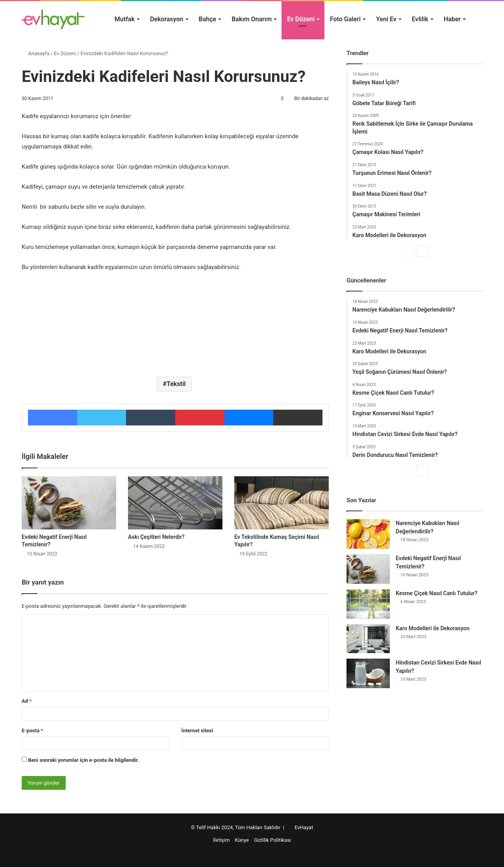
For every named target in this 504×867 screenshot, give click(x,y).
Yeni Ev (386, 19)
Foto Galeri (345, 19)
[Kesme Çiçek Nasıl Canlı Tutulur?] (368, 604)
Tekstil (176, 384)
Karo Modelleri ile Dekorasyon (433, 628)
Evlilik (420, 19)
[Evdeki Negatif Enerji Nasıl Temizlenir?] (69, 503)
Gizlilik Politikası (272, 840)
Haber (452, 19)
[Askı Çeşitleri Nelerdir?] (175, 503)
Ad (27, 701)
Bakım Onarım (252, 19)
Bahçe (208, 19)
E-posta (32, 731)
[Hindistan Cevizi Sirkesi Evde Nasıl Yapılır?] (368, 673)
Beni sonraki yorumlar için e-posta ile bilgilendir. (83, 760)
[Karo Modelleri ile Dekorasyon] (368, 639)
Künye (242, 840)
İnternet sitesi (197, 731)
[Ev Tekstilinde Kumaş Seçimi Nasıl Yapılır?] (282, 503)
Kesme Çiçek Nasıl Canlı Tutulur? (436, 593)
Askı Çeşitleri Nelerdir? (156, 537)
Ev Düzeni (301, 19)
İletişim (221, 840)
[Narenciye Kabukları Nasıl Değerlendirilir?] (368, 534)
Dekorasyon (167, 19)
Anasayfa (35, 53)
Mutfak (125, 19)
